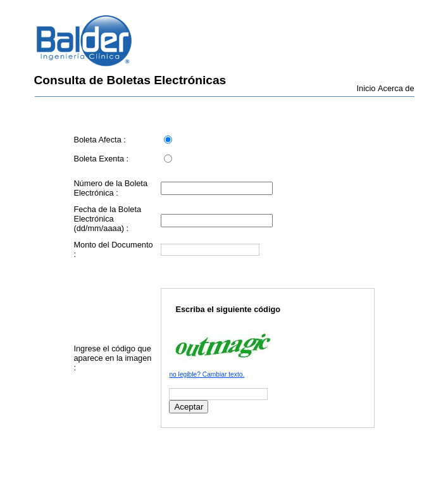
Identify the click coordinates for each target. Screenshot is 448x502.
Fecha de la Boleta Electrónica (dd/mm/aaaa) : (107, 219)
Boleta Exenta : (101, 159)
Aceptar (189, 407)
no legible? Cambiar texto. (207, 374)
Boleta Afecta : (100, 140)
